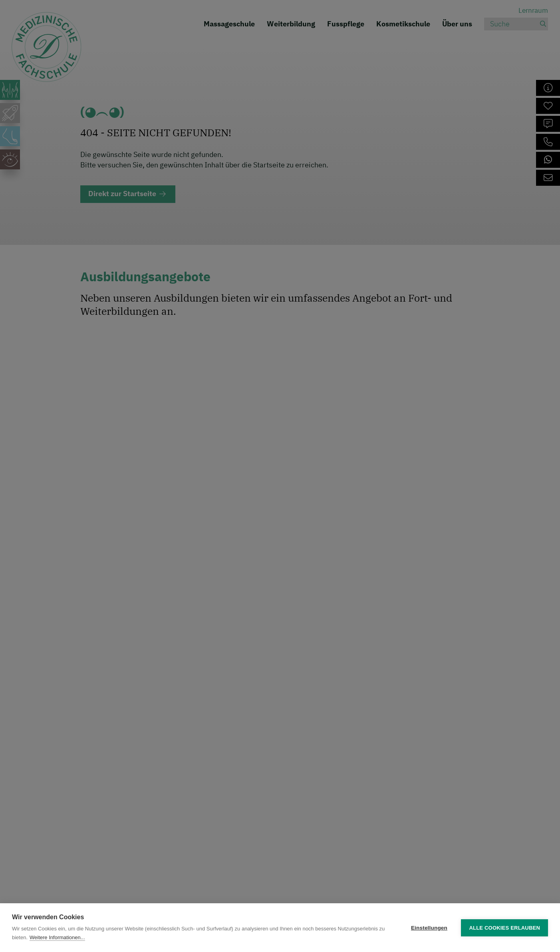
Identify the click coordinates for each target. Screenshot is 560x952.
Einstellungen (429, 928)
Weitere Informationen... (57, 937)
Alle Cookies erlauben (504, 928)
